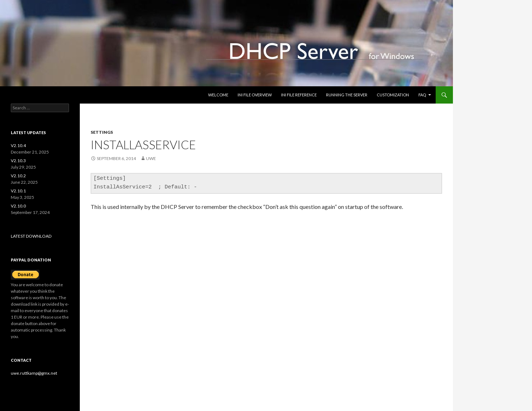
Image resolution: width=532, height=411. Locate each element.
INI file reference (299, 95)
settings (102, 132)
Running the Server (347, 95)
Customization (393, 95)
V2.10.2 (18, 176)
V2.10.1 (18, 191)
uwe (151, 158)
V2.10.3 (18, 161)
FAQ (422, 95)
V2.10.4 (18, 145)
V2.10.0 (18, 206)
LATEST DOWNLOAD (31, 236)
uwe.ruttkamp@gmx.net (34, 373)
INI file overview (255, 95)
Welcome (218, 95)
